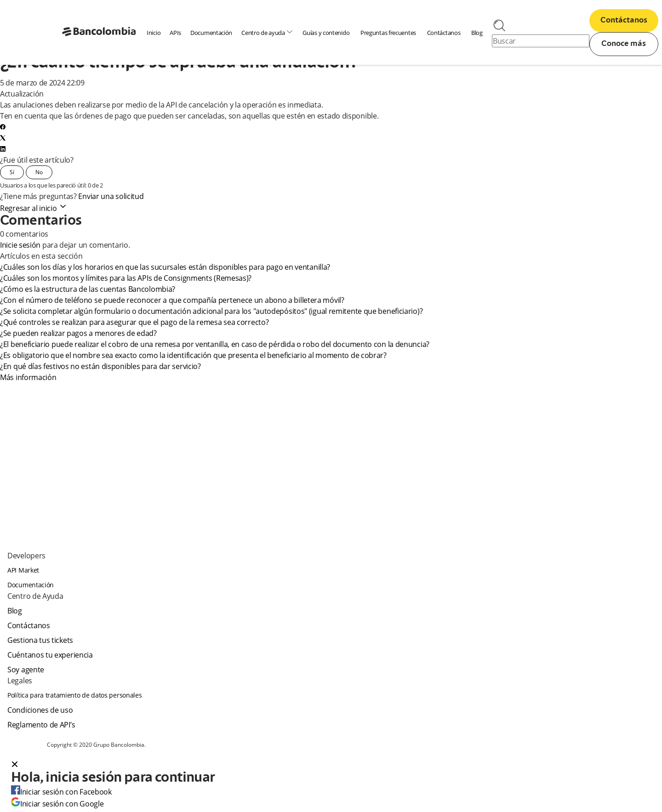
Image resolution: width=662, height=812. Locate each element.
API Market (23, 570)
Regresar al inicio (34, 208)
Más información (28, 377)
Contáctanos (444, 33)
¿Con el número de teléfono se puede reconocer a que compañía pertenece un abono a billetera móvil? (172, 300)
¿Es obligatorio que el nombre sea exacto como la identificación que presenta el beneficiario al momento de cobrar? (193, 355)
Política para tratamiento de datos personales (75, 695)
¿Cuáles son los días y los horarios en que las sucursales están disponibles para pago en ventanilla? (166, 267)
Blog (477, 33)
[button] (331, 765)
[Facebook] (3, 127)
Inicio (154, 33)
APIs (175, 33)
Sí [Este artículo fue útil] (12, 172)
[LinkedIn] (3, 149)
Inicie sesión (20, 245)
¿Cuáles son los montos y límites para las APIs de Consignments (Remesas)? (126, 278)
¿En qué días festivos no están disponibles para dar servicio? (102, 366)
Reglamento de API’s (41, 725)
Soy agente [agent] (26, 670)
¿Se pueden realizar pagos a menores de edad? (79, 333)
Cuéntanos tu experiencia (50, 655)
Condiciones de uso (40, 710)
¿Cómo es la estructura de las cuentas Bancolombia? (88, 289)
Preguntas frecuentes (388, 33)
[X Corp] (3, 138)
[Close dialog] (15, 765)
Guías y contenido (326, 33)
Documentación (211, 33)
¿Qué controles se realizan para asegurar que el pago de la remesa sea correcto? (135, 322)
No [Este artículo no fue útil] (39, 172)
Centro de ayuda (267, 32)
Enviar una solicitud (111, 196)
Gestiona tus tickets (40, 640)
